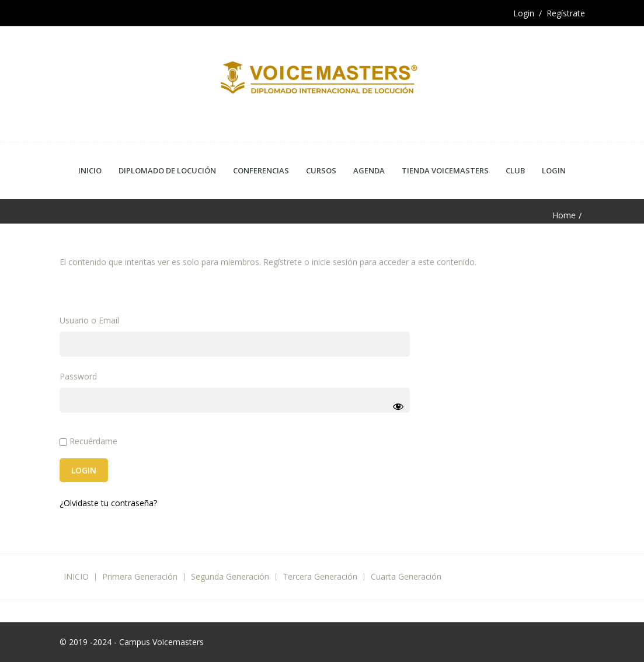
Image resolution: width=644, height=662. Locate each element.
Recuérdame (88, 441)
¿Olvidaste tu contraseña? (108, 503)
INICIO (76, 576)
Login (554, 170)
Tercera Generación (320, 576)
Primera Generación (140, 576)
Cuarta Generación (406, 576)
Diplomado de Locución (167, 170)
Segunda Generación (230, 576)
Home (564, 215)
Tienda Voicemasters (445, 170)
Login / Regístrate (549, 13)
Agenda (369, 170)
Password (78, 376)
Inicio (90, 170)
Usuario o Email (89, 320)
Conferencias (261, 170)
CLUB (515, 170)
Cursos (321, 170)
